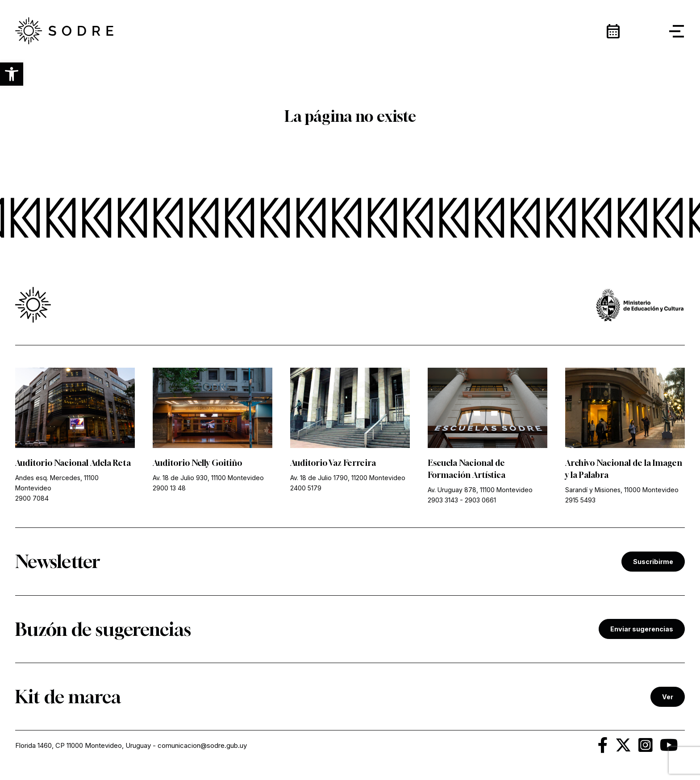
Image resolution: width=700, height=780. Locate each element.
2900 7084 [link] (32, 498)
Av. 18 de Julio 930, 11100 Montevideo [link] (208, 478)
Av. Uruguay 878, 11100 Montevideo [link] (480, 490)
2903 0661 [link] (480, 500)
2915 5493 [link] (580, 500)
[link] (64, 31)
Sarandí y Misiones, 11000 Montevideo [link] (622, 490)
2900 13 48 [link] (169, 488)
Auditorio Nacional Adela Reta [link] (73, 463)
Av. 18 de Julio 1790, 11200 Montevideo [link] (348, 478)
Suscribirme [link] (653, 562)
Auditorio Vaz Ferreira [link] (333, 463)
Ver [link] (668, 697)
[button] (12, 74)
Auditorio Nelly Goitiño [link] (197, 463)
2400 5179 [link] (306, 488)
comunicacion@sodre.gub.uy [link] (202, 745)
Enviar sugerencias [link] (642, 629)
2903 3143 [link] (443, 500)
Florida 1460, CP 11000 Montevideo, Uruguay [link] (83, 745)
